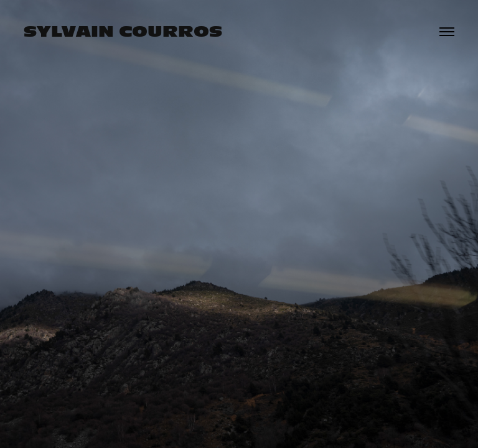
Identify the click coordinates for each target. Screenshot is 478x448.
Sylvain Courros (123, 31)
